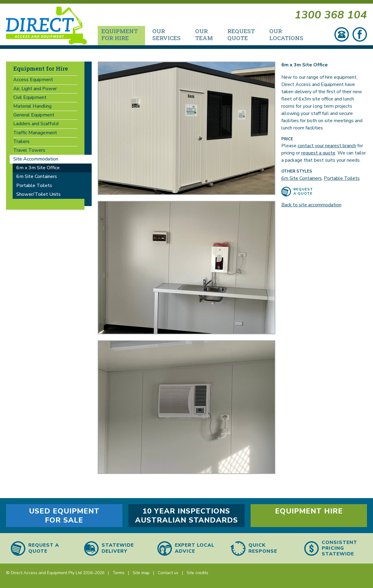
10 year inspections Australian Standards (186, 516)
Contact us (168, 573)
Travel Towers (29, 150)
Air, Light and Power (35, 89)
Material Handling (32, 106)
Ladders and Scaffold (36, 124)
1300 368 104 (331, 16)
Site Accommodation (36, 159)
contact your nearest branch (327, 146)
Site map (141, 573)
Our (166, 34)
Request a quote (303, 191)
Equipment (120, 34)
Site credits (198, 573)
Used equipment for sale (64, 516)
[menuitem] (121, 36)
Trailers (21, 141)
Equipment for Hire (41, 68)
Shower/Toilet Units (38, 194)
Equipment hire (309, 511)
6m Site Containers (302, 178)
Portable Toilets (342, 178)
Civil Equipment (30, 97)
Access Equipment (33, 80)
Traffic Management (35, 133)
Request (241, 34)
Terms (119, 573)
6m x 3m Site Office (38, 168)
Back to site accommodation (311, 205)
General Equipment (34, 115)
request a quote (318, 153)
